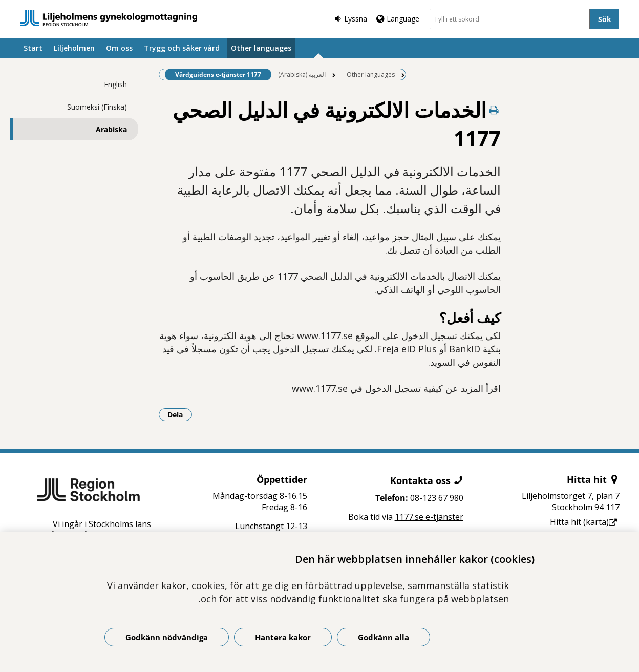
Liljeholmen (74, 48)
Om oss (119, 48)
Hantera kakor (283, 637)
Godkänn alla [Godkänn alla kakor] (384, 637)
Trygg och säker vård (182, 48)
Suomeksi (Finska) (97, 107)
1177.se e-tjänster (429, 517)
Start (33, 48)
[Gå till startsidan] (109, 18)
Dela (180, 414)
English (115, 84)
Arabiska (111, 129)
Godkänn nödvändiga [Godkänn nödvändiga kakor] (167, 637)
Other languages (261, 48)
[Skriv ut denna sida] (494, 110)
